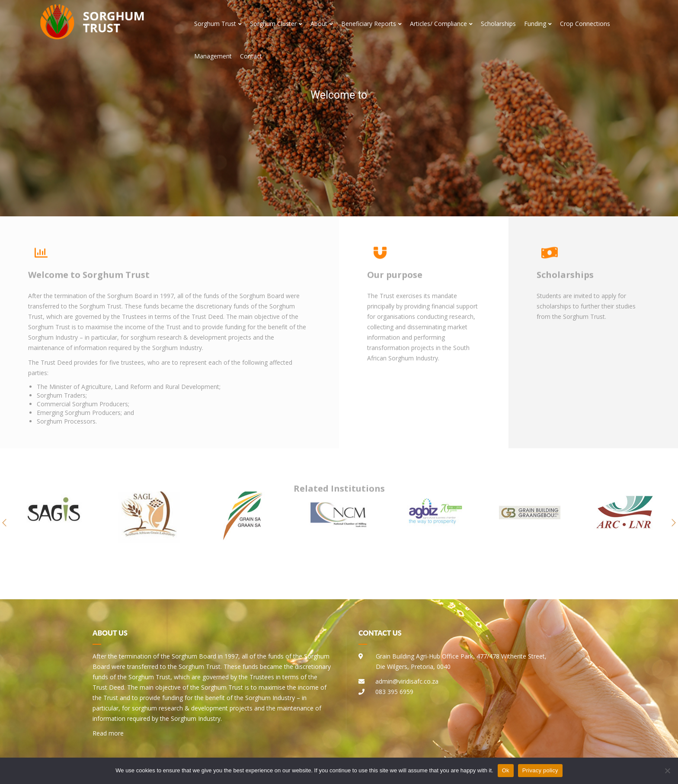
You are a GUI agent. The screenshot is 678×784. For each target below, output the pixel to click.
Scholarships (498, 24)
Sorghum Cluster (276, 24)
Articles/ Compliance (441, 24)
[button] (4, 523)
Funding (538, 24)
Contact (251, 56)
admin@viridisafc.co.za (407, 681)
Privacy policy (540, 770)
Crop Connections (585, 24)
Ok (506, 770)
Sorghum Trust (218, 24)
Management (213, 56)
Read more (108, 733)
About (322, 24)
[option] (54, 523)
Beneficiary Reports (371, 24)
